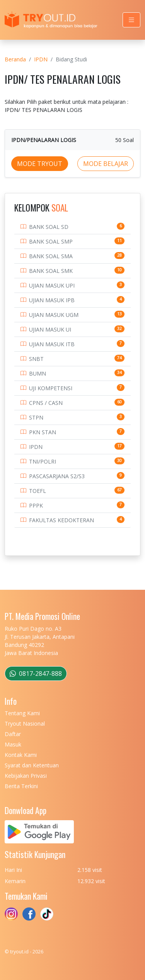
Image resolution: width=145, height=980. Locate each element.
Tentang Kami (22, 713)
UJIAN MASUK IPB (52, 300)
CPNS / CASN (46, 403)
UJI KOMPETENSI (51, 388)
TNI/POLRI (43, 461)
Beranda (15, 59)
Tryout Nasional (25, 724)
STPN (36, 417)
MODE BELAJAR (106, 164)
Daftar (13, 734)
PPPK (36, 505)
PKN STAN (43, 432)
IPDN (41, 59)
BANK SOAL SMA (51, 256)
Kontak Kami (21, 755)
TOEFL (38, 491)
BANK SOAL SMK (51, 271)
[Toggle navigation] (131, 20)
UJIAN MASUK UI (50, 329)
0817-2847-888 (36, 674)
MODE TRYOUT (40, 164)
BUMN (38, 373)
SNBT (36, 359)
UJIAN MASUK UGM (54, 315)
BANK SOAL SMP (51, 241)
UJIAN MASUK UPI (52, 285)
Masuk (13, 744)
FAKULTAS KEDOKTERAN (61, 520)
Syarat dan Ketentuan (32, 765)
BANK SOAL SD (49, 227)
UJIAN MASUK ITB (52, 344)
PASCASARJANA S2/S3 (57, 476)
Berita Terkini (21, 786)
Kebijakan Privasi (26, 776)
